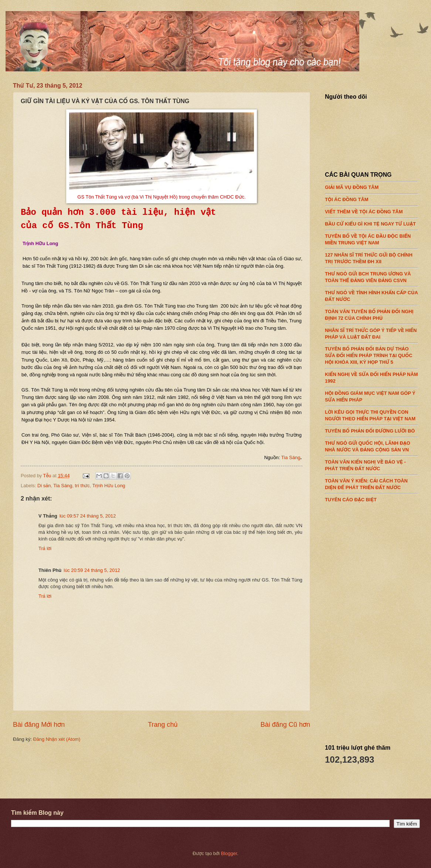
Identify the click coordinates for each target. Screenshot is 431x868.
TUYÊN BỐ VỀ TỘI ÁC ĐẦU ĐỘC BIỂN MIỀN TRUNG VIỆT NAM (371, 238)
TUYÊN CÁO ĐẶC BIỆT (371, 498)
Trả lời (45, 548)
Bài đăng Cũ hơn (285, 725)
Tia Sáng (291, 457)
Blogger (229, 853)
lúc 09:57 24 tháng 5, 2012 (88, 516)
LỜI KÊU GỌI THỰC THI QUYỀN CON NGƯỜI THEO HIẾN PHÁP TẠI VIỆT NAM (371, 414)
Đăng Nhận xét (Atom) (57, 739)
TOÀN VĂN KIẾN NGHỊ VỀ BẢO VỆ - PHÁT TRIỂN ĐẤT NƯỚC (371, 463)
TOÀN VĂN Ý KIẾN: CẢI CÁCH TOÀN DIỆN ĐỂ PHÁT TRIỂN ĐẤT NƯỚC (371, 482)
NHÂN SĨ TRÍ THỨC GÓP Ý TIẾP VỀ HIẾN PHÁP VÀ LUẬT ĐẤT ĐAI (371, 332)
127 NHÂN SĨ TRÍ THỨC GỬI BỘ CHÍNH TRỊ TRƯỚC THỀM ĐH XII (371, 256)
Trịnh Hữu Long (109, 486)
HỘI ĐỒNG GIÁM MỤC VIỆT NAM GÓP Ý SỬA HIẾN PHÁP (371, 395)
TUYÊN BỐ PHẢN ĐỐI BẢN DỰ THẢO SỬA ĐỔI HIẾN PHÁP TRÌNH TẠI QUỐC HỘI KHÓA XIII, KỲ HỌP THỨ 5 (371, 354)
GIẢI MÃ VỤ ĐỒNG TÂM (371, 186)
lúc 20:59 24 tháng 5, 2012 (92, 570)
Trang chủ (163, 725)
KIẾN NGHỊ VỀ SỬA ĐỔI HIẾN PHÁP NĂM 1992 (371, 376)
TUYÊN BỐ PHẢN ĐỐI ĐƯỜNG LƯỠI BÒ (371, 429)
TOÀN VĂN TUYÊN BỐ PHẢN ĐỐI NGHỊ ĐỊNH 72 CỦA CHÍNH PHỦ (371, 313)
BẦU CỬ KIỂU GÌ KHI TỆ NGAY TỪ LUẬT (371, 222)
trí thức (82, 486)
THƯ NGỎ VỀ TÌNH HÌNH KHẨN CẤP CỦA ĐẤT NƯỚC (371, 294)
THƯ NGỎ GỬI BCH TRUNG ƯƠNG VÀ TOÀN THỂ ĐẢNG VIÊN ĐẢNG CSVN (371, 275)
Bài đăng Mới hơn (39, 725)
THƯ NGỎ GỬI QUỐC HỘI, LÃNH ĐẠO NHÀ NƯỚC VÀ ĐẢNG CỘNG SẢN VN (371, 445)
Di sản (44, 486)
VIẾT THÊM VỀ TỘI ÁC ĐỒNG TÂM (371, 210)
